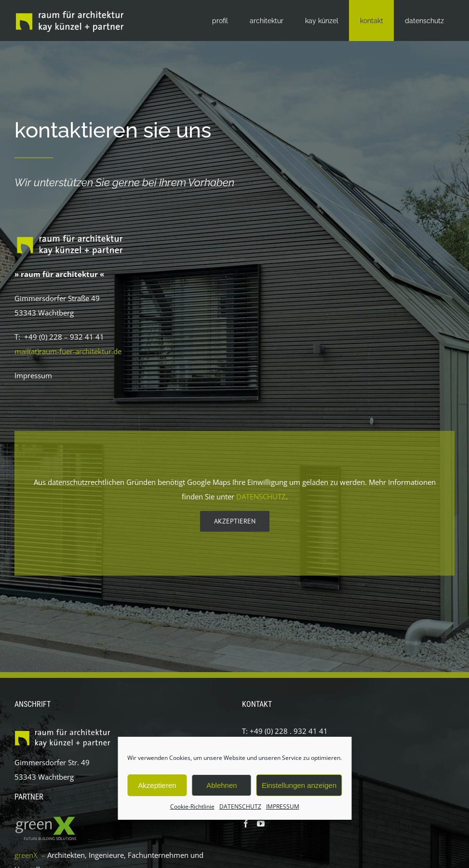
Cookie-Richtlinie (192, 806)
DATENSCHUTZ (240, 806)
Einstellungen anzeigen (299, 785)
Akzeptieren (157, 785)
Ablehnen (221, 785)
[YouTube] (261, 824)
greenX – (31, 855)
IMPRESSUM (283, 806)
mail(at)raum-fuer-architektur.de (68, 351)
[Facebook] (246, 824)
